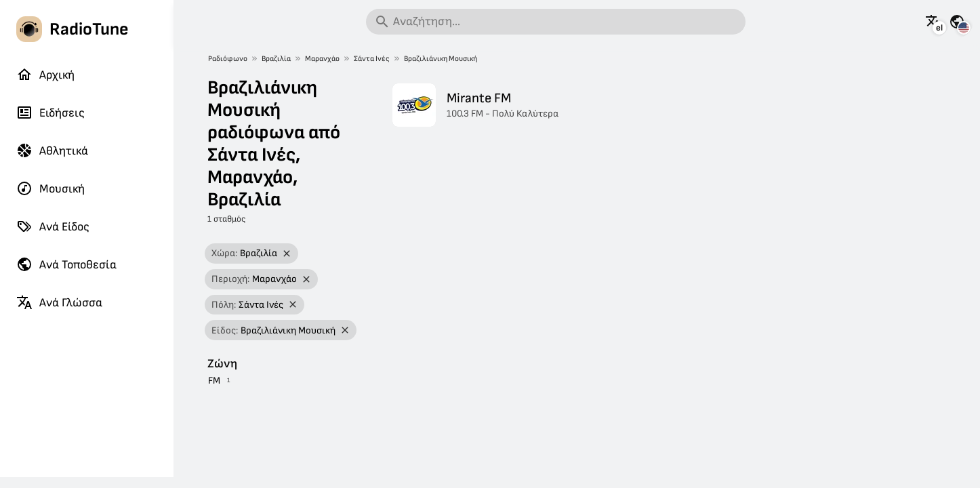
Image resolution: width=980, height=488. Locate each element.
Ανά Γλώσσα (59, 302)
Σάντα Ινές (372, 59)
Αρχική (45, 75)
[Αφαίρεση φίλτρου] (286, 254)
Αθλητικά (52, 150)
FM (214, 381)
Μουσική (50, 188)
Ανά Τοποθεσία (66, 264)
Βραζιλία (276, 59)
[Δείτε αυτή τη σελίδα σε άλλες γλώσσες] (933, 22)
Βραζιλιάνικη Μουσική (441, 59)
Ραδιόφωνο (228, 59)
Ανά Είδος (53, 226)
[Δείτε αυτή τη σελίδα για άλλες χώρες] (957, 22)
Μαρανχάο (322, 59)
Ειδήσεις (50, 113)
